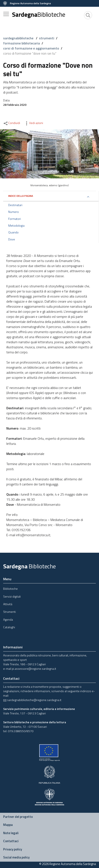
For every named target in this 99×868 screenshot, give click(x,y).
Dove (12, 239)
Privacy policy (13, 849)
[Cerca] (88, 15)
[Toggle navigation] (6, 14)
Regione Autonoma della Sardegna (30, 3)
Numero (14, 212)
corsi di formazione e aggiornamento (31, 48)
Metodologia (16, 226)
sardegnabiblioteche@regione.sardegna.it (32, 700)
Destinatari (15, 205)
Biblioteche (10, 589)
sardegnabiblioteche (19, 38)
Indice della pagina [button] (21, 196)
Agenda (8, 619)
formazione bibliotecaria (22, 43)
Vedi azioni (34, 123)
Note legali (11, 833)
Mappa (8, 825)
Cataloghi (9, 627)
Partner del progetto (18, 817)
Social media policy (16, 857)
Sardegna (39, 14)
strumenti (47, 38)
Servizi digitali (12, 596)
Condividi (12, 123)
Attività (8, 604)
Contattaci (11, 841)
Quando (13, 232)
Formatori (15, 219)
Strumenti (9, 612)
